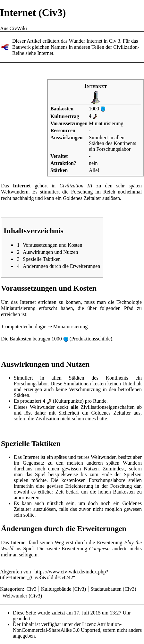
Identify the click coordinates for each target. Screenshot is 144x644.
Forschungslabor (113, 149)
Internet (45, 53)
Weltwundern (15, 192)
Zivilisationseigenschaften (108, 407)
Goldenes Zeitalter (82, 198)
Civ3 (32, 589)
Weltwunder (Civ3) (22, 596)
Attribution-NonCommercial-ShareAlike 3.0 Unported (67, 627)
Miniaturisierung (106, 123)
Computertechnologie (24, 326)
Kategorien (11, 589)
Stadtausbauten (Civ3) (113, 589)
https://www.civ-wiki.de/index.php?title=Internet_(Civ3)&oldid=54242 (54, 575)
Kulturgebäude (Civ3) (64, 589)
